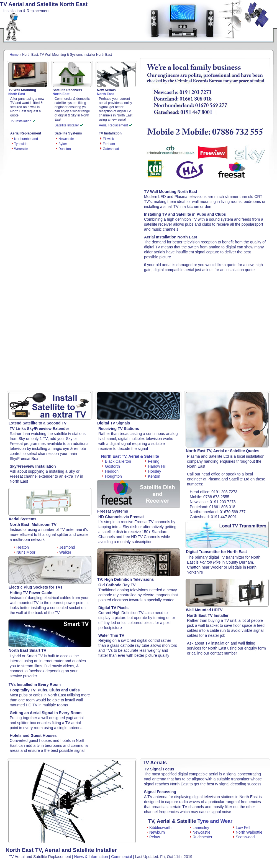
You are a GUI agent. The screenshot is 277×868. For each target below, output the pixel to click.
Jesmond (66, 547)
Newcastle (66, 139)
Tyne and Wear (215, 821)
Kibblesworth (159, 828)
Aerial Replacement (116, 125)
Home (14, 55)
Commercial (121, 857)
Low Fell (242, 828)
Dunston (65, 149)
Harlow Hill (156, 466)
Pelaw (153, 837)
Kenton (153, 476)
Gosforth (111, 466)
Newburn (156, 832)
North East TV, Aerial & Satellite (130, 456)
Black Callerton (117, 461)
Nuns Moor (25, 552)
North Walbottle (248, 832)
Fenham (109, 144)
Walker (64, 552)
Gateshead (111, 149)
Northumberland (26, 139)
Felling (152, 461)
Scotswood (244, 837)
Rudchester (201, 837)
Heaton (21, 547)
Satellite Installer (69, 125)
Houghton (112, 476)
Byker (63, 144)
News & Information (91, 857)
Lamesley (200, 828)
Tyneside (21, 144)
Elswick (108, 139)
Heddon (111, 471)
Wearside (21, 149)
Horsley (153, 471)
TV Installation (23, 121)
